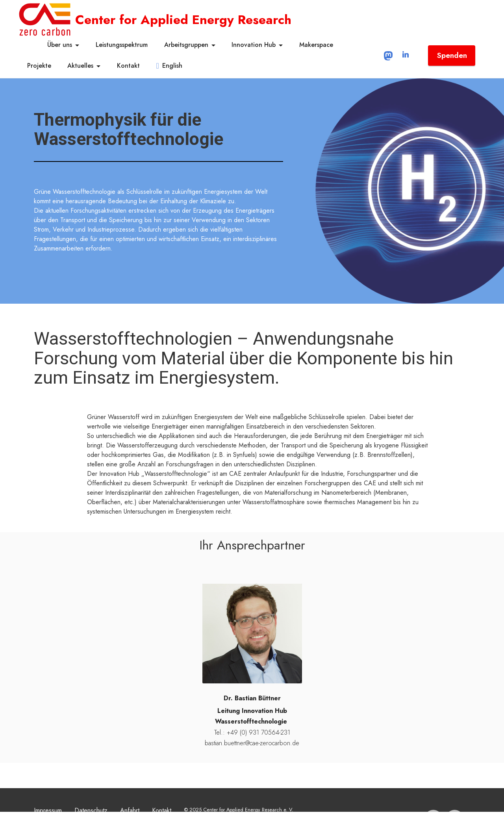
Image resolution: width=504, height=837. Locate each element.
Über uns (60, 45)
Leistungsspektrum (122, 45)
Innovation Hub (254, 45)
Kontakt (128, 66)
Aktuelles (80, 66)
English (169, 66)
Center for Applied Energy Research (183, 20)
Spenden (452, 55)
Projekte (39, 66)
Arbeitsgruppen (186, 45)
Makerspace (316, 45)
